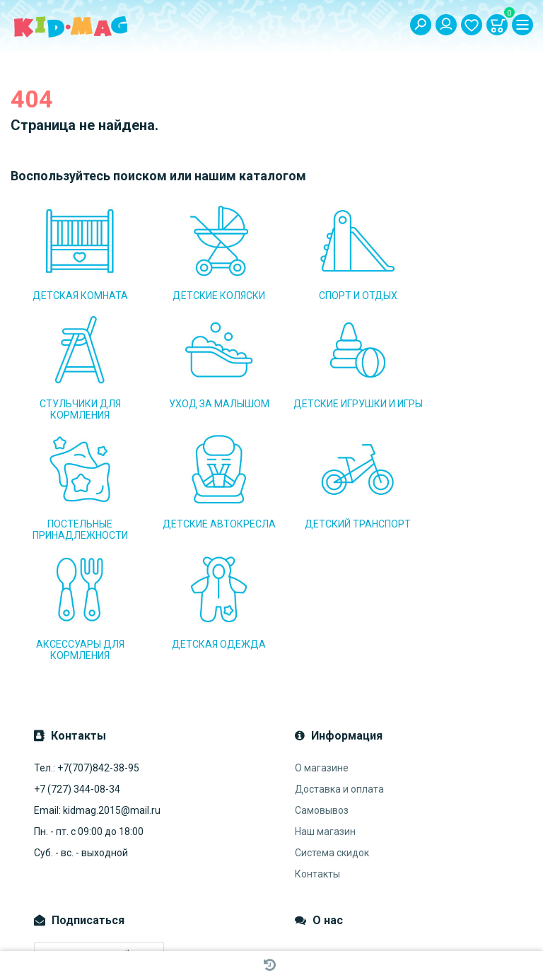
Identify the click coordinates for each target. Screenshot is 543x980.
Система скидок (332, 733)
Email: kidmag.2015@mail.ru (97, 690)
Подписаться (78, 862)
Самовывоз (322, 690)
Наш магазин (325, 711)
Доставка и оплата (339, 669)
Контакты (317, 754)
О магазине (322, 648)
